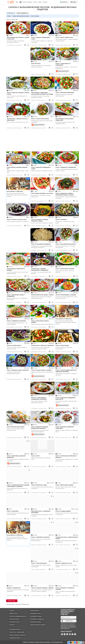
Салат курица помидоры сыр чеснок (42, 193)
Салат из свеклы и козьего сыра (17, 219)
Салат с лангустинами (62, 345)
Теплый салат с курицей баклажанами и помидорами (40, 269)
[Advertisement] (18, 57)
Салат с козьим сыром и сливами (41, 370)
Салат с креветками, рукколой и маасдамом (16, 457)
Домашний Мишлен (62, 71)
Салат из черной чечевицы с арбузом (42, 588)
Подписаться (67, 621)
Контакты (12, 625)
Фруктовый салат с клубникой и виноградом (41, 512)
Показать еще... (12, 601)
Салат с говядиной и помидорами (66, 167)
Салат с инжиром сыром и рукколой (18, 370)
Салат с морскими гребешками (65, 93)
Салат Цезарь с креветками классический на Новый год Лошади (42, 93)
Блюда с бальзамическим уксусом (21, 16)
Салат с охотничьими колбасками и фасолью (66, 457)
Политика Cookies (14, 619)
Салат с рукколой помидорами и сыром (41, 168)
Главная (12, 610)
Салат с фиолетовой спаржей (64, 485)
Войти (73, 2)
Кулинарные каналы (15, 638)
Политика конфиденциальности (18, 616)
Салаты (9, 16)
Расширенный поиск (15, 629)
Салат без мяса (36, 63)
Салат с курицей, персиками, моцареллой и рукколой (40, 427)
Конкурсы (45, 2)
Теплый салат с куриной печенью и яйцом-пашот (17, 119)
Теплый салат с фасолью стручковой (42, 345)
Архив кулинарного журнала (38, 625)
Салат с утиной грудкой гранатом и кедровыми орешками (66, 371)
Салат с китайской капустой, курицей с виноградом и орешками (18, 486)
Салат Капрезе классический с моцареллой (65, 119)
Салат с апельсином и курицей (65, 269)
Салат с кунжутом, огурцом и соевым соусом (18, 93)
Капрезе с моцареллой (14, 588)
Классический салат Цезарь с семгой (42, 295)
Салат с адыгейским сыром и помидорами (16, 295)
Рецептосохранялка (27, 2)
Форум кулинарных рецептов (17, 635)
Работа (40, 2)
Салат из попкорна (61, 219)
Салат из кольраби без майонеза (41, 244)
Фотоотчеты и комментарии (17, 632)
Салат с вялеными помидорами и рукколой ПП (66, 398)
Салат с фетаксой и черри (39, 485)
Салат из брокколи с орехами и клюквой (65, 589)
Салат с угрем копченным (39, 563)
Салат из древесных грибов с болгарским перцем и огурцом (65, 194)
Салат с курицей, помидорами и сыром (41, 38)
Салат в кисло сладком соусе (64, 37)
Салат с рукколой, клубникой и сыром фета (65, 427)
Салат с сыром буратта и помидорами (63, 64)
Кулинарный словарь (36, 616)
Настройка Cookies (15, 622)
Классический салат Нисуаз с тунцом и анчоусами (18, 38)
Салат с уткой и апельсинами (40, 119)
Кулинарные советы (36, 613)
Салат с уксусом (35, 16)
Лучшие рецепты (35, 610)
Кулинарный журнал (36, 622)
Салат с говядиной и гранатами (16, 321)
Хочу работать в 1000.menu (15, 191)
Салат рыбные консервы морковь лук (17, 168)
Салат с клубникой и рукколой (40, 537)
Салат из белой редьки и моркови (66, 295)
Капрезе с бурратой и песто (64, 563)
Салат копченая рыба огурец (15, 427)
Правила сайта (13, 613)
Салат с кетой (35, 456)
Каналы (35, 2)
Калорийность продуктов (37, 619)
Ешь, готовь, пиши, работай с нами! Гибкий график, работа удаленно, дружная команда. (17, 195)
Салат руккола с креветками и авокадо (16, 269)
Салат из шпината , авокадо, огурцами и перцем (40, 220)
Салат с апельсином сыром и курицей (40, 322)
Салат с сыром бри (13, 511)
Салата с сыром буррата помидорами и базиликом (39, 398)
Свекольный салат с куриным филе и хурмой (67, 538)
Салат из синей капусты (14, 345)
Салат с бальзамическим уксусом (66, 244)
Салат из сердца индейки (63, 511)
